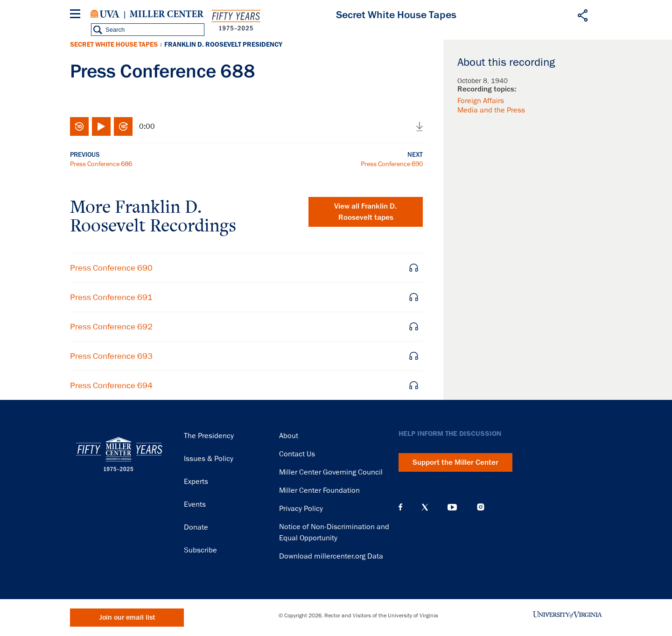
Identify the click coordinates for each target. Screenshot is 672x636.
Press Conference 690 (392, 164)
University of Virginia (105, 14)
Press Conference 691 (111, 297)
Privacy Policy (301, 509)
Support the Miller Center (455, 462)
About (289, 436)
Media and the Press (491, 110)
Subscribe (200, 550)
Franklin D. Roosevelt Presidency (223, 45)
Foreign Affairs (481, 101)
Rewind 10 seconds (79, 126)
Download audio (420, 126)
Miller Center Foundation (319, 490)
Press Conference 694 (111, 385)
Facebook (400, 507)
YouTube (452, 507)
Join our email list (127, 618)
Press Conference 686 (101, 164)
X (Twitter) (425, 507)
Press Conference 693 (111, 356)
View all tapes (366, 212)
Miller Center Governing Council (331, 472)
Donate (196, 527)
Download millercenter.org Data (331, 556)
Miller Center (167, 14)
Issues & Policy (209, 459)
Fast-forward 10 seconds (123, 126)
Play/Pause (101, 126)
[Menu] (77, 15)
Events (195, 504)
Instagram (481, 507)
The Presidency (209, 436)
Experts (196, 482)
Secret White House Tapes (114, 45)
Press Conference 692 (111, 327)
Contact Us (297, 454)
